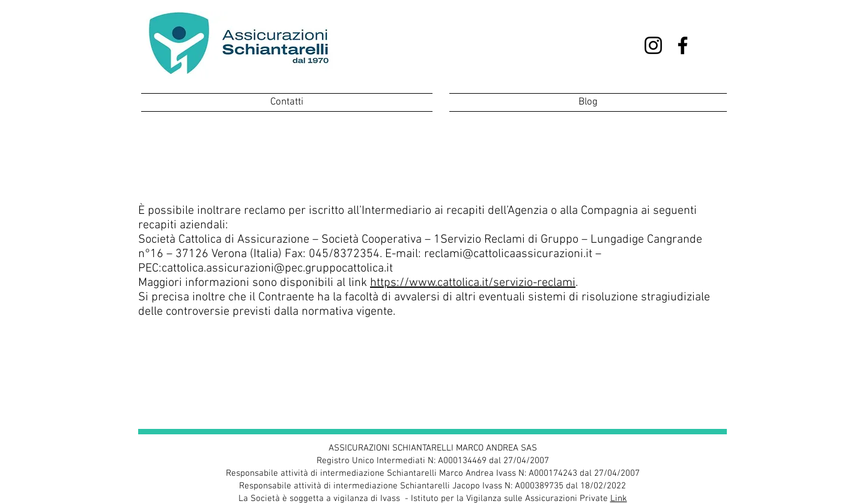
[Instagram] (653, 45)
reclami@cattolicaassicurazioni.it (508, 254)
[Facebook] (683, 45)
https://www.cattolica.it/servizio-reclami (473, 283)
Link (619, 499)
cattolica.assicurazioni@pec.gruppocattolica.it (277, 269)
